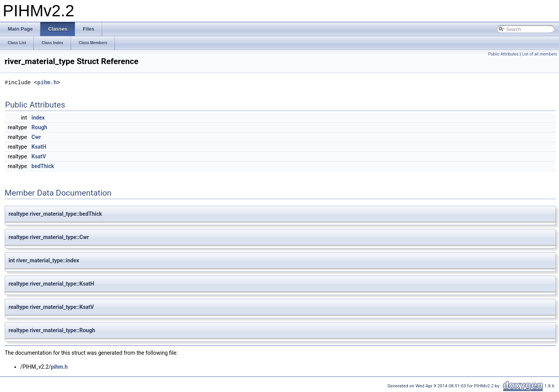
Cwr (36, 137)
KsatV (39, 156)
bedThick (43, 166)
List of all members (539, 54)
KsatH (39, 147)
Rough (39, 127)
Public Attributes (503, 54)
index (38, 118)
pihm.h (47, 82)
